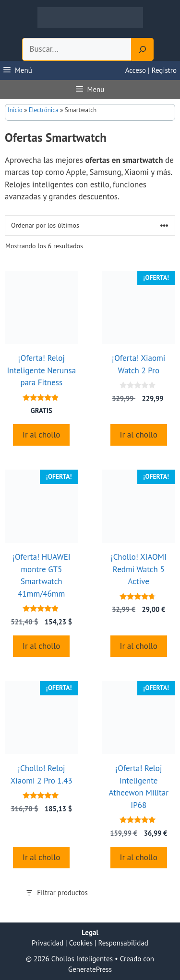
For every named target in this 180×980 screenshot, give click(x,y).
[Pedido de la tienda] (90, 225)
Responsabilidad (123, 943)
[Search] (143, 49)
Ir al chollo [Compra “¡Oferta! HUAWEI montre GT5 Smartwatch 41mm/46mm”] (41, 646)
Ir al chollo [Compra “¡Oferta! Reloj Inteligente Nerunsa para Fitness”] (41, 435)
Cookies (81, 943)
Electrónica (44, 110)
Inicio (15, 110)
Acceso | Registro (151, 70)
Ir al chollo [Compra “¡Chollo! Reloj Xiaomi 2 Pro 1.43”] (41, 857)
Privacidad (48, 943)
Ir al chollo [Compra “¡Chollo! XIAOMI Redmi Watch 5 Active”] (139, 646)
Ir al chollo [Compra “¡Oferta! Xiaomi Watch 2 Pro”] (139, 435)
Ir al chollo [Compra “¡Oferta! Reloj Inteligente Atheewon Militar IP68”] (139, 857)
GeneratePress (90, 969)
